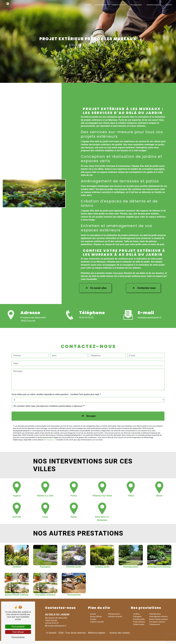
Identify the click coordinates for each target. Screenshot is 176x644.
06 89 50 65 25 (86, 317)
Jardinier (136, 613)
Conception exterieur (157, 621)
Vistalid (53, 632)
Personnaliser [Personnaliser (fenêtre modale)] (18, 637)
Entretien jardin (139, 618)
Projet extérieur (139, 621)
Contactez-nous (144, 287)
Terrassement (155, 624)
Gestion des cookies (119, 632)
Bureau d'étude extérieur (159, 618)
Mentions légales (97, 632)
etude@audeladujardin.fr (150, 317)
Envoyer (91, 414)
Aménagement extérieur (159, 616)
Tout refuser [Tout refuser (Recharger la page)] (18, 632)
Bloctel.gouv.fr (50, 438)
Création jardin (139, 624)
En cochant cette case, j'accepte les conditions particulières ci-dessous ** (49, 404)
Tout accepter (18, 627)
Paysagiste (137, 616)
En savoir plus (95, 287)
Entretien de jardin (153, 5)
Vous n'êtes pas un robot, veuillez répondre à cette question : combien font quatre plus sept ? (56, 392)
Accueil (87, 5)
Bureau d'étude (100, 5)
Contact (168, 5)
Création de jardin (118, 5)
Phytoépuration (136, 5)
